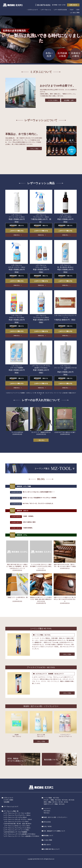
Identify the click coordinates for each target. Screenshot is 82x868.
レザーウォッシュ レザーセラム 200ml (65, 216)
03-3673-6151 (44, 5)
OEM (78, 10)
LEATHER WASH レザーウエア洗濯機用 (16, 832)
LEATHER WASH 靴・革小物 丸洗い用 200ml (18, 824)
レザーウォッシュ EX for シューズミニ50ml (17, 316)
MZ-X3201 (47, 811)
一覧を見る (41, 440)
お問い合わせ (73, 5)
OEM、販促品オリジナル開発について (54, 831)
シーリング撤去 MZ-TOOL (51, 798)
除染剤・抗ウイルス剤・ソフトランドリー (55, 817)
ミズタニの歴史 (9, 800)
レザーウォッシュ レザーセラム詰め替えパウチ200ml (20, 834)
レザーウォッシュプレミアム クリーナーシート (65, 316)
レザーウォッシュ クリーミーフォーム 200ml (17, 216)
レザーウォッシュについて (11, 806)
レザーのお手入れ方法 (60, 10)
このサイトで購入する (17, 231)
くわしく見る (34, 149)
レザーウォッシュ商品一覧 (11, 811)
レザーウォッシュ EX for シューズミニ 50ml (17, 826)
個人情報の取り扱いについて (51, 849)
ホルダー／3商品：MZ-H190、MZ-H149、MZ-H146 (59, 800)
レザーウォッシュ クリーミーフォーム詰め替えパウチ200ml (22, 836)
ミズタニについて (33, 10)
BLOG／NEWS (47, 826)
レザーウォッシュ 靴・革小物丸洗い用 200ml (65, 266)
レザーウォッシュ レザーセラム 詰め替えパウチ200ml (41, 367)
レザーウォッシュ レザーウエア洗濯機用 (17, 367)
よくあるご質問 (75, 12)
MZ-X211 (47, 813)
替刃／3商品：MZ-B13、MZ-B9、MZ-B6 (56, 802)
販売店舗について (48, 835)
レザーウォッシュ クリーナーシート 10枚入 (17, 830)
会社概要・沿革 (69, 100)
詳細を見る (17, 235)
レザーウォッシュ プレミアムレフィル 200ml (41, 316)
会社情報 (7, 802)
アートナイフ (47, 809)
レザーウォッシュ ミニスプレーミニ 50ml (16, 821)
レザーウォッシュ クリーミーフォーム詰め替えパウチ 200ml (65, 368)
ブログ (72, 10)
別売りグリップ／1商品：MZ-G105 (54, 804)
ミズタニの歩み (53, 100)
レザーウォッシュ (46, 10)
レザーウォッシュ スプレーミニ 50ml (41, 266)
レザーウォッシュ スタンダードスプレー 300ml (17, 266)
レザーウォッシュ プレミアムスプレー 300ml (41, 216)
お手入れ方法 (47, 822)
